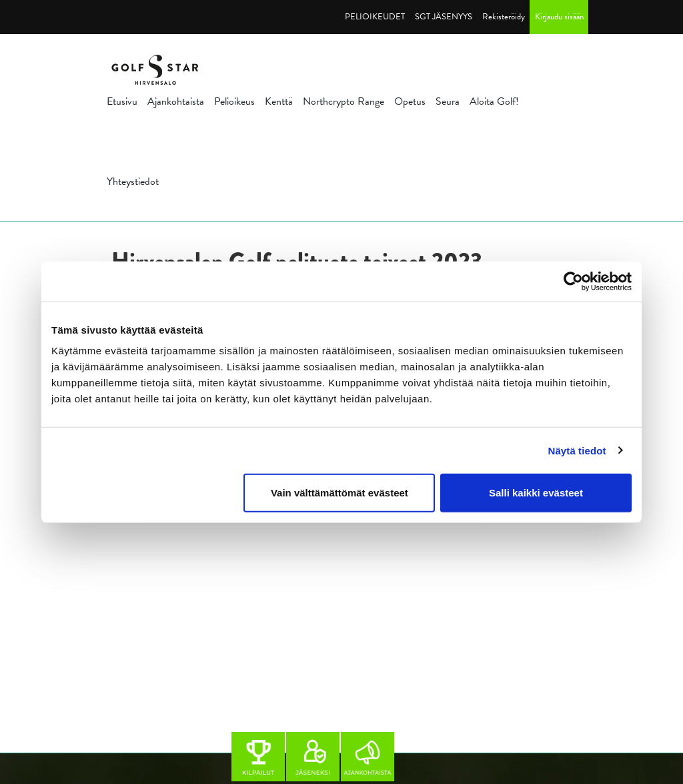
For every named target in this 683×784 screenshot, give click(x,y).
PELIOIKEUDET (375, 17)
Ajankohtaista (176, 101)
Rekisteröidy (504, 17)
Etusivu (122, 101)
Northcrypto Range (344, 101)
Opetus (410, 101)
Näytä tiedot (577, 450)
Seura (448, 101)
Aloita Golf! (494, 101)
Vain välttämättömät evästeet (339, 493)
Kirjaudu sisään (559, 17)
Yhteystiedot (133, 181)
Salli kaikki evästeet (536, 493)
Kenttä (279, 101)
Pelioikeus (234, 101)
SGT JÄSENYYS (444, 17)
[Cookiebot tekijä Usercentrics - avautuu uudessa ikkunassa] (573, 281)
